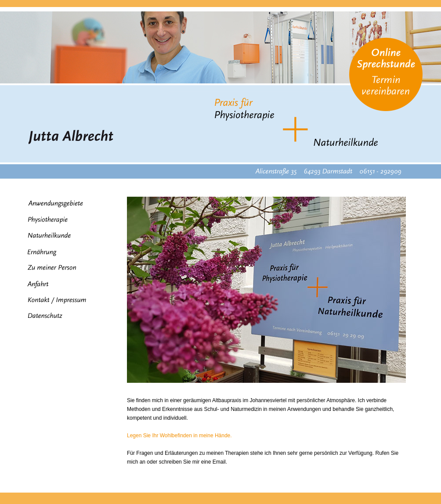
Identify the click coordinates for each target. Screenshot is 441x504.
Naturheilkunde (45, 235)
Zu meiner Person (48, 267)
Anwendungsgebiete (51, 204)
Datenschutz (41, 316)
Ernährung (38, 252)
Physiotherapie (44, 220)
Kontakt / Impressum (53, 300)
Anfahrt (34, 284)
